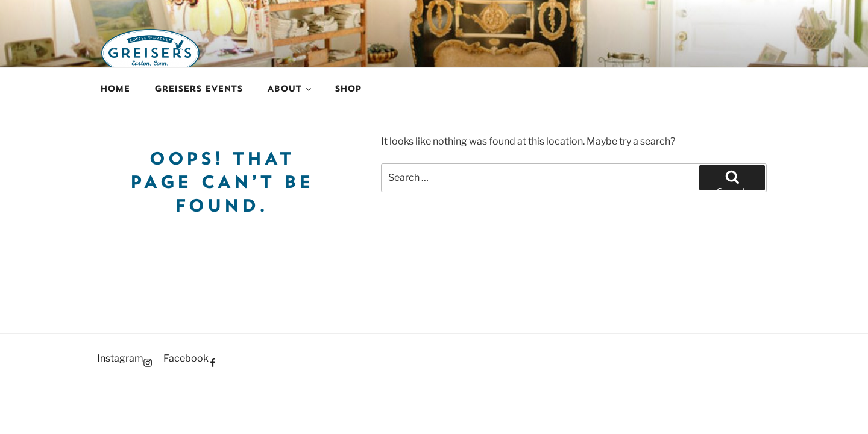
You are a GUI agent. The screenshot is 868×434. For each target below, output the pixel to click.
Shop (348, 89)
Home (115, 89)
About (290, 89)
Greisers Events (198, 89)
